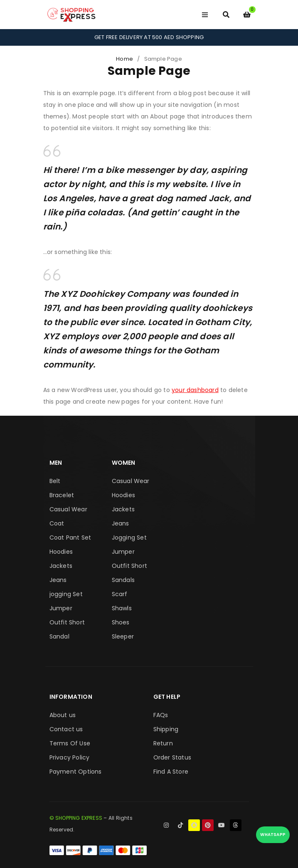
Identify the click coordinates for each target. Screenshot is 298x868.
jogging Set (66, 594)
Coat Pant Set (70, 538)
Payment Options (76, 772)
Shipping (166, 729)
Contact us (66, 729)
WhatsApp (273, 835)
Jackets (61, 566)
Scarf (120, 594)
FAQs (161, 715)
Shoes (121, 622)
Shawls (122, 608)
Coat (57, 523)
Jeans (58, 580)
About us (63, 715)
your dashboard (195, 390)
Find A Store (171, 772)
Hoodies (61, 552)
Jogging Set (129, 538)
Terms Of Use (70, 743)
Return (163, 743)
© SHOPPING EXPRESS (76, 818)
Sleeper (123, 636)
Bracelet (62, 495)
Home (124, 59)
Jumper (61, 608)
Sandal (59, 636)
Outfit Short (67, 622)
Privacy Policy (70, 757)
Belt (55, 481)
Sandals (123, 580)
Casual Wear (68, 509)
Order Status (172, 757)
